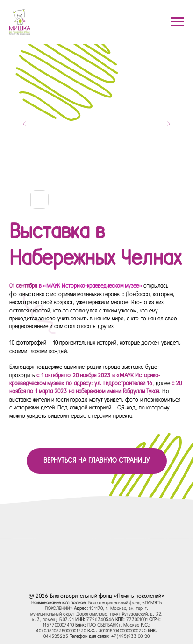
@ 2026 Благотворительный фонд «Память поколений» (96, 596)
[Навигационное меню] (177, 22)
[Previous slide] (24, 124)
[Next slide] (169, 124)
